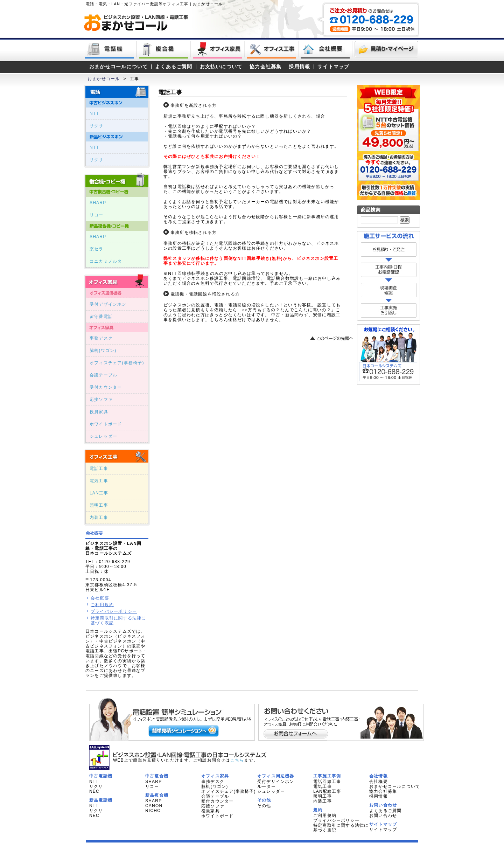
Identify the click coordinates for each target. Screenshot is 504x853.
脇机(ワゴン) (103, 351)
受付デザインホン (108, 304)
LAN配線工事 (327, 791)
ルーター (267, 786)
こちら (237, 760)
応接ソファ (101, 400)
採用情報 (299, 67)
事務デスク (101, 338)
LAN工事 (99, 493)
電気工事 (99, 481)
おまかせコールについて (118, 67)
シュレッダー (103, 436)
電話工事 (99, 469)
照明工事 (99, 505)
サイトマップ (333, 67)
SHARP (98, 203)
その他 (264, 806)
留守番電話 (101, 317)
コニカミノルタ (106, 261)
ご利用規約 (102, 605)
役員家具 (99, 412)
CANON (154, 806)
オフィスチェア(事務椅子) (117, 363)
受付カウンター (106, 387)
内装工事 (99, 518)
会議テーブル (103, 375)
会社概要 (100, 598)
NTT (94, 113)
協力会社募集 (265, 67)
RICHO (153, 811)
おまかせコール (104, 79)
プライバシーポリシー (114, 611)
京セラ (97, 249)
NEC (94, 791)
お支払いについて (221, 67)
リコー (97, 215)
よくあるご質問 (174, 67)
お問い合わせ (383, 816)
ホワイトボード (106, 424)
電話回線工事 (327, 782)
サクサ (97, 126)
